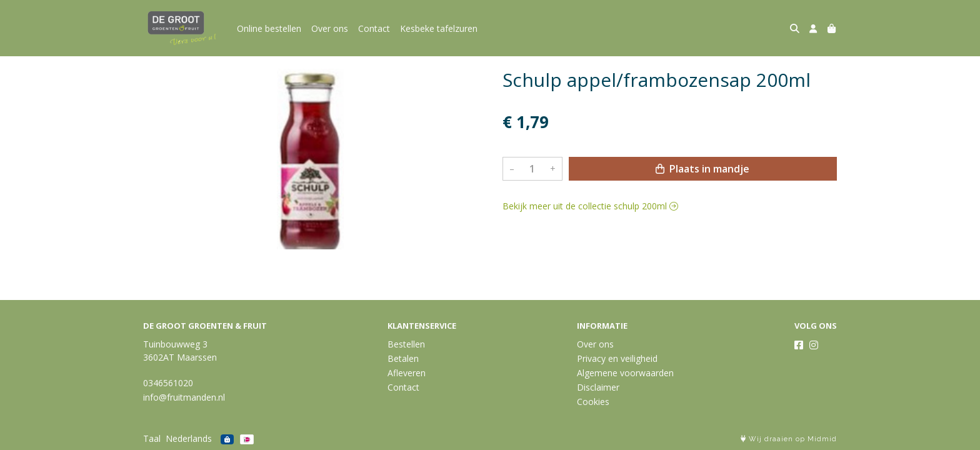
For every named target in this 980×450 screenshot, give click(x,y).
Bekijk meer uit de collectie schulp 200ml (590, 206)
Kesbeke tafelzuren (439, 28)
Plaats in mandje (702, 169)
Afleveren (407, 373)
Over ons (330, 28)
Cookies (593, 402)
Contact (374, 28)
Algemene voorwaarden (625, 373)
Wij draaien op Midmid (789, 439)
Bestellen (406, 344)
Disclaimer (598, 387)
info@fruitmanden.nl (184, 397)
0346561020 (168, 383)
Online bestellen (269, 28)
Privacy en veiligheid (617, 358)
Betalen (403, 358)
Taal (152, 438)
